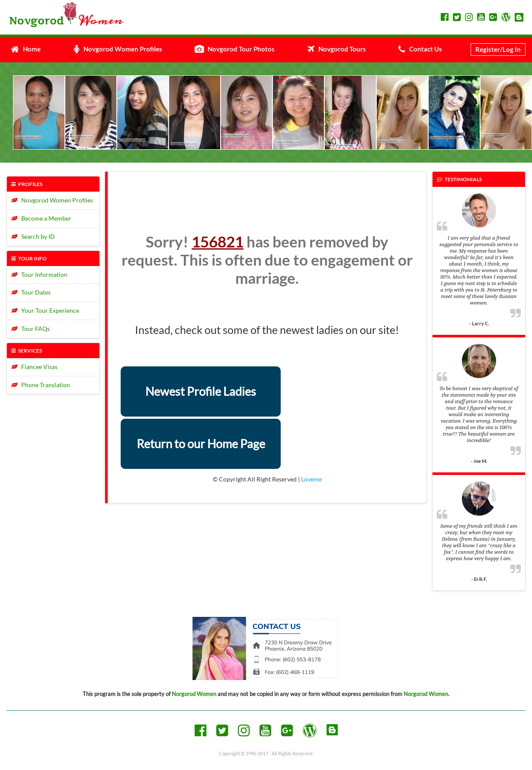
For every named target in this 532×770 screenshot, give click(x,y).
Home (26, 49)
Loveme (311, 479)
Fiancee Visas (34, 367)
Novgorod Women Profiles (118, 49)
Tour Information (39, 274)
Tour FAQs (30, 329)
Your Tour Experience (45, 310)
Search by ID (33, 236)
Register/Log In (498, 49)
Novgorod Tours (337, 49)
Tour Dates (31, 292)
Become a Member (41, 218)
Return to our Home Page (201, 444)
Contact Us (420, 49)
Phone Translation (41, 385)
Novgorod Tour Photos (235, 49)
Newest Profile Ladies (201, 391)
